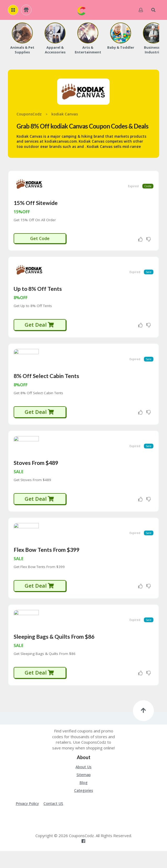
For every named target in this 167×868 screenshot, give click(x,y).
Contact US (53, 820)
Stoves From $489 (36, 474)
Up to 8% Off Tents (38, 294)
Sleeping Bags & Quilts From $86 (54, 653)
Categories (84, 807)
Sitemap (84, 792)
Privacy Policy (27, 820)
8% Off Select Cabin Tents (46, 384)
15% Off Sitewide (36, 206)
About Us (83, 784)
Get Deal (39, 330)
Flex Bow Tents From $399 (47, 564)
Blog (83, 800)
